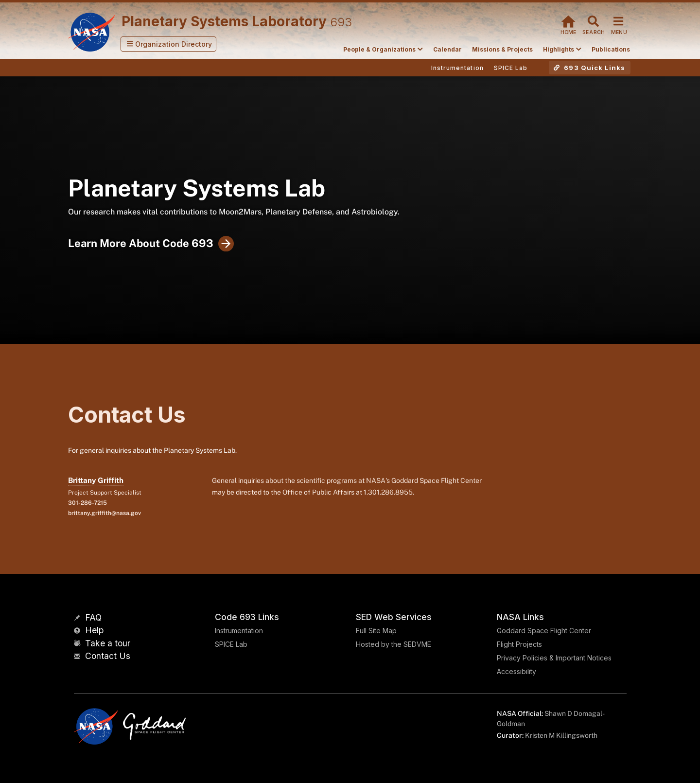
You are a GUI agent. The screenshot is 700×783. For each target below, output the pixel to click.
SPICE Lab (231, 644)
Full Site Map (376, 631)
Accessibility (516, 671)
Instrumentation (239, 631)
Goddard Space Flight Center (544, 631)
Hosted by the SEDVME (394, 644)
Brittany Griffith (96, 480)
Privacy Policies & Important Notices (554, 658)
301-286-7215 (87, 503)
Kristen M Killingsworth (561, 735)
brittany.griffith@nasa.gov (105, 513)
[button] (169, 44)
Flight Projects (519, 644)
